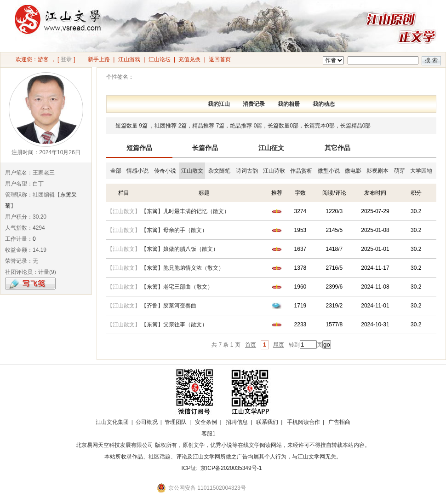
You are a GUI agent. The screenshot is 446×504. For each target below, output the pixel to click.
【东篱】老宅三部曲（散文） (177, 287)
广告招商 (339, 422)
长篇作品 (205, 148)
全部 (116, 171)
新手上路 (99, 59)
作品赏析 (301, 171)
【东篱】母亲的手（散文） (174, 230)
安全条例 (206, 422)
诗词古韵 (247, 171)
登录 (66, 59)
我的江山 (219, 104)
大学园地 (421, 171)
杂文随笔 (219, 171)
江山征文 (271, 148)
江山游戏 (129, 59)
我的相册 (289, 104)
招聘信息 (237, 422)
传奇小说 (165, 171)
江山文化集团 (112, 422)
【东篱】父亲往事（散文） (174, 324)
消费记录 (254, 104)
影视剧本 (377, 171)
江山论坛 (160, 59)
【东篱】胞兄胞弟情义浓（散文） (183, 268)
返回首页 (220, 59)
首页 (251, 345)
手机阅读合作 (303, 422)
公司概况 (147, 422)
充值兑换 (189, 59)
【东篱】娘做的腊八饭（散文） (180, 249)
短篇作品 (139, 148)
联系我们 (267, 422)
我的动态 (324, 104)
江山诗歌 (274, 171)
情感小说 (137, 171)
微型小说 (329, 171)
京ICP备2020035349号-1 (231, 468)
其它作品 (337, 148)
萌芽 (400, 171)
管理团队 (176, 422)
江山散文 (192, 171)
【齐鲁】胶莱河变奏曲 (169, 306)
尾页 (279, 345)
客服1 (209, 434)
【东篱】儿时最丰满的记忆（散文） (185, 211)
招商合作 (234, 434)
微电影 (353, 171)
